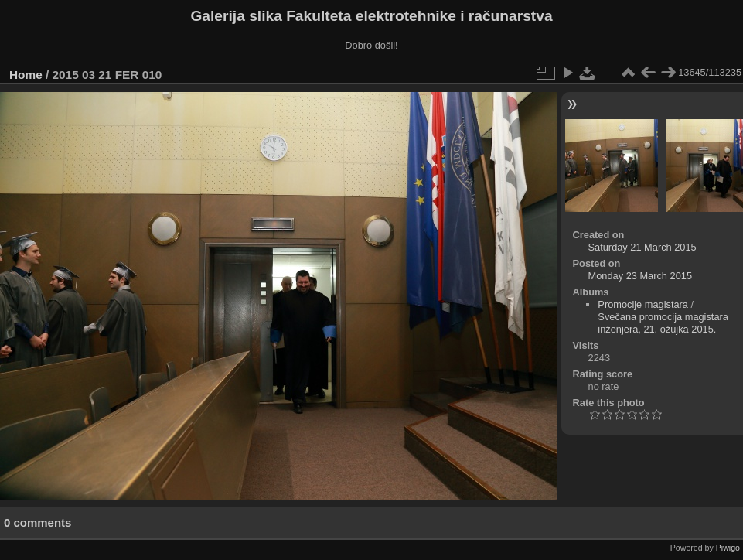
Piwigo (728, 548)
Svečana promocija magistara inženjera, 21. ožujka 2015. (663, 323)
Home (26, 75)
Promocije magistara (643, 304)
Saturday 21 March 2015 (642, 247)
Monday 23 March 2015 (640, 276)
